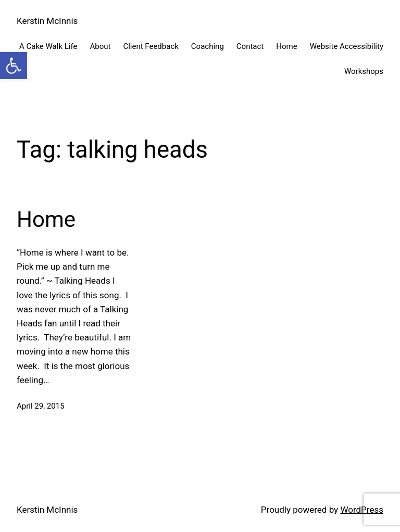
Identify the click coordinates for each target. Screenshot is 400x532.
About (100, 46)
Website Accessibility (347, 46)
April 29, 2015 (41, 406)
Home (286, 46)
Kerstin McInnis (47, 21)
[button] (14, 66)
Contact (250, 46)
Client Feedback (151, 46)
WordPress (362, 510)
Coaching (208, 46)
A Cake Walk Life (48, 46)
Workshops (364, 71)
